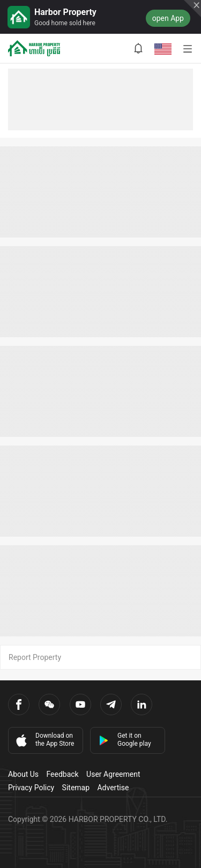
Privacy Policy (31, 788)
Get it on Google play (125, 740)
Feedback (62, 774)
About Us (23, 774)
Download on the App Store (44, 740)
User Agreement (113, 774)
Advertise (113, 788)
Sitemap (76, 788)
